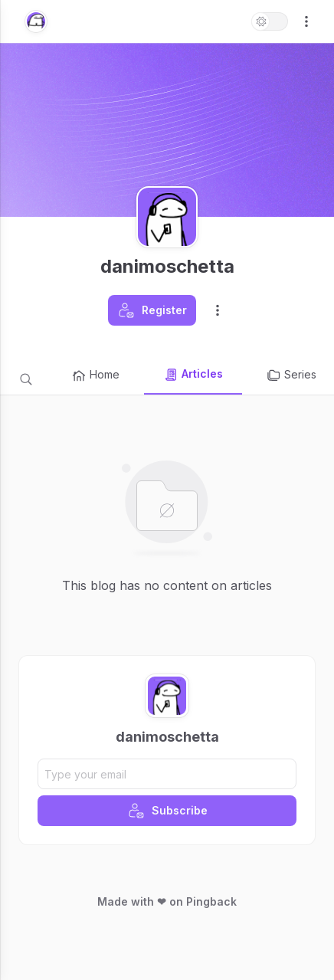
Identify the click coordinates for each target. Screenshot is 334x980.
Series (291, 375)
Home (95, 375)
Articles (193, 375)
